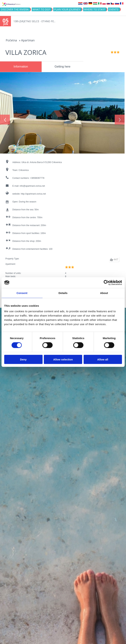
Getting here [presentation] (63, 67)
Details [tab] (63, 293)
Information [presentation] (21, 67)
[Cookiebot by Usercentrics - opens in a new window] (106, 283)
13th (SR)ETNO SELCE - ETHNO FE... (34, 21)
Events (114, 9)
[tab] (21, 67)
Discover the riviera (15, 9)
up (111, 258)
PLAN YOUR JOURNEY (67, 9)
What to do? (41, 9)
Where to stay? (94, 9)
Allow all (103, 359)
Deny (23, 359)
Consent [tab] (22, 293)
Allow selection (63, 359)
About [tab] (104, 293)
